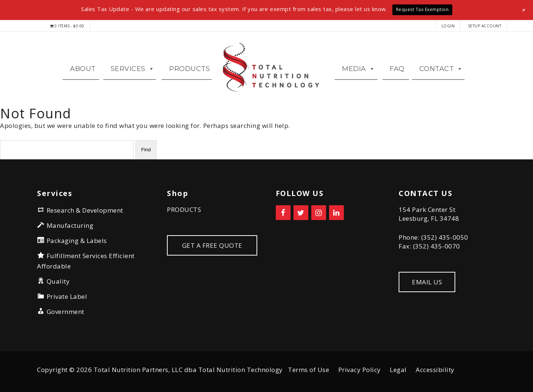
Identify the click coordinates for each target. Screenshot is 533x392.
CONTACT (441, 69)
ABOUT (83, 69)
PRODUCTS (184, 209)
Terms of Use (309, 370)
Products (190, 69)
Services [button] (133, 69)
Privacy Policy (360, 370)
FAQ (397, 69)
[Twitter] (301, 213)
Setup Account (485, 26)
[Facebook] (283, 213)
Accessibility (435, 370)
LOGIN (448, 26)
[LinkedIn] (336, 213)
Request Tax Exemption (423, 9)
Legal (398, 370)
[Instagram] (319, 213)
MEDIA (358, 69)
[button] (524, 10)
